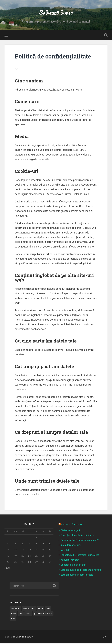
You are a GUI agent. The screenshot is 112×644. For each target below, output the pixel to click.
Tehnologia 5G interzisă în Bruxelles (80, 555)
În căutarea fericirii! (71, 546)
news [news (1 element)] (28, 614)
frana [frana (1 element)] (13, 614)
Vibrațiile (65, 550)
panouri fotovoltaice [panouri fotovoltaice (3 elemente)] (43, 614)
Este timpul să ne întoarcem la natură (81, 570)
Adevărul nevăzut (70, 560)
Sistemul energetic (71, 531)
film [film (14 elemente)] (48, 609)
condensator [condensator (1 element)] (29, 609)
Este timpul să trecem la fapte (77, 575)
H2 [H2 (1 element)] (21, 614)
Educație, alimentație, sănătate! (77, 536)
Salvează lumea (56, 12)
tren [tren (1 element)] (13, 619)
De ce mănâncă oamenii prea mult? (80, 541)
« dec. (8, 569)
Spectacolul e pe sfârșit (73, 565)
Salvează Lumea (72, 525)
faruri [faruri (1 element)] (40, 609)
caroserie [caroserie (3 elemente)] (15, 609)
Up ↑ (105, 637)
